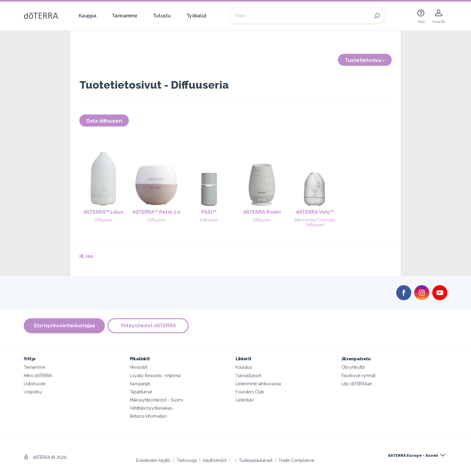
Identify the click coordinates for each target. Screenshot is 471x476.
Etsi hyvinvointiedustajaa (64, 326)
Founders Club (250, 391)
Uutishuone (35, 383)
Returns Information (148, 416)
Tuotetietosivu (365, 60)
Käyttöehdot (215, 460)
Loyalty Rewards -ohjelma (155, 375)
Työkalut (197, 16)
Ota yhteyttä (353, 367)
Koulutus (244, 367)
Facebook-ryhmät (359, 375)
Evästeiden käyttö (153, 460)
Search (377, 16)
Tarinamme (124, 16)
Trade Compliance (296, 460)
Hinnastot (139, 367)
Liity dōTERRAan (357, 383)
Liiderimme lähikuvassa (258, 383)
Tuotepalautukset (255, 460)
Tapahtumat (141, 391)
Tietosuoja (187, 460)
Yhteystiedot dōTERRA (149, 326)
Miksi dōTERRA (38, 375)
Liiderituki (245, 400)
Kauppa (87, 16)
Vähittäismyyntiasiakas (151, 408)
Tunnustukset (248, 375)
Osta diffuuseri (104, 121)
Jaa (86, 256)
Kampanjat (140, 383)
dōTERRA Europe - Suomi (413, 455)
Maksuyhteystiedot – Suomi (156, 400)
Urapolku (33, 391)
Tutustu (162, 16)
